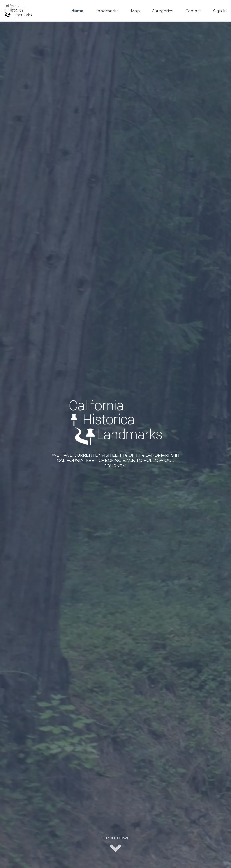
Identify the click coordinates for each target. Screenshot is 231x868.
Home (77, 11)
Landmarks (107, 11)
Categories (163, 11)
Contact (193, 11)
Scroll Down (116, 845)
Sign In (220, 11)
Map (135, 11)
